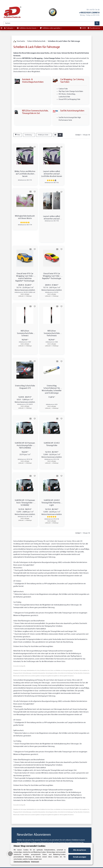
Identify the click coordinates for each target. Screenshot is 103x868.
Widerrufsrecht (63, 782)
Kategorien (36, 775)
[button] (55, 135)
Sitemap (60, 775)
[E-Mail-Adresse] (55, 739)
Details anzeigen (80, 857)
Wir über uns (37, 767)
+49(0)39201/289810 (89, 13)
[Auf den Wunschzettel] (35, 147)
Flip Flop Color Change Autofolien (71, 91)
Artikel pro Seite (43, 135)
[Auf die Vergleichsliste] (30, 147)
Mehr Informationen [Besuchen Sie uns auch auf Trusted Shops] (62, 865)
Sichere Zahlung (88, 771)
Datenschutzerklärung (67, 728)
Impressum (61, 780)
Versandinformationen (41, 772)
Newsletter (36, 777)
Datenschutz (62, 770)
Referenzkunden (63, 777)
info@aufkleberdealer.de (15, 831)
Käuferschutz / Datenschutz (88, 768)
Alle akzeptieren (80, 850)
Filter (18, 135)
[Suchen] (49, 23)
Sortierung (28, 135)
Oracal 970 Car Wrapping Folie (69, 99)
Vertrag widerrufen (52, 838)
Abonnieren (78, 738)
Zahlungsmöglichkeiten (41, 770)
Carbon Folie (63, 89)
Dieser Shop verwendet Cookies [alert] (30, 846)
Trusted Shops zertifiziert (87, 775)
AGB (58, 772)
